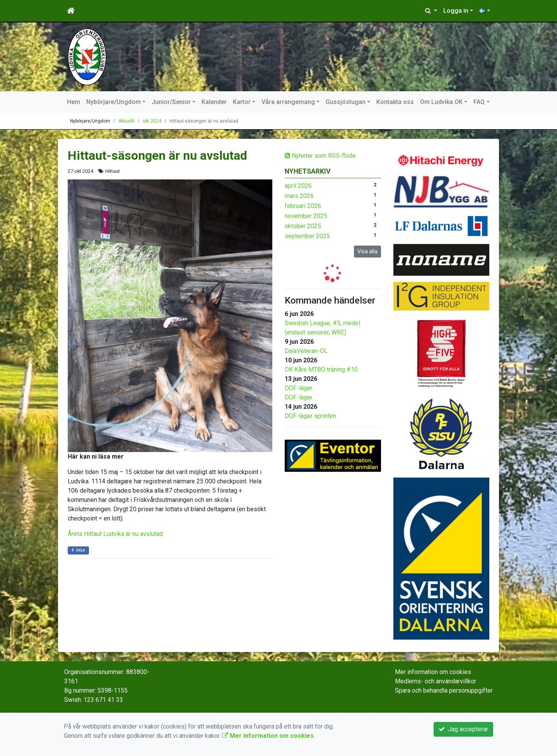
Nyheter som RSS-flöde (320, 156)
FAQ (479, 102)
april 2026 (298, 186)
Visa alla (367, 251)
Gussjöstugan (346, 102)
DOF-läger (299, 388)
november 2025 (306, 216)
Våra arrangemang (288, 102)
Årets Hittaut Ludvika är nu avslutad (115, 534)
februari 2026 (303, 206)
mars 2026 (299, 196)
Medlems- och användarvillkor (436, 681)
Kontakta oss (395, 102)
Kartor (242, 102)
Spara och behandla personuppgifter (444, 690)
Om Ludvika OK (441, 102)
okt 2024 (152, 121)
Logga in (456, 11)
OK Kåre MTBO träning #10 (321, 369)
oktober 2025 (303, 226)
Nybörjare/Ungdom (114, 102)
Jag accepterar (463, 729)
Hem (73, 102)
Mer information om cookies (433, 672)
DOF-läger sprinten (310, 416)
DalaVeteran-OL (306, 351)
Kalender (214, 102)
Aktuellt (126, 121)
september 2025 (307, 236)
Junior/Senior (171, 102)
